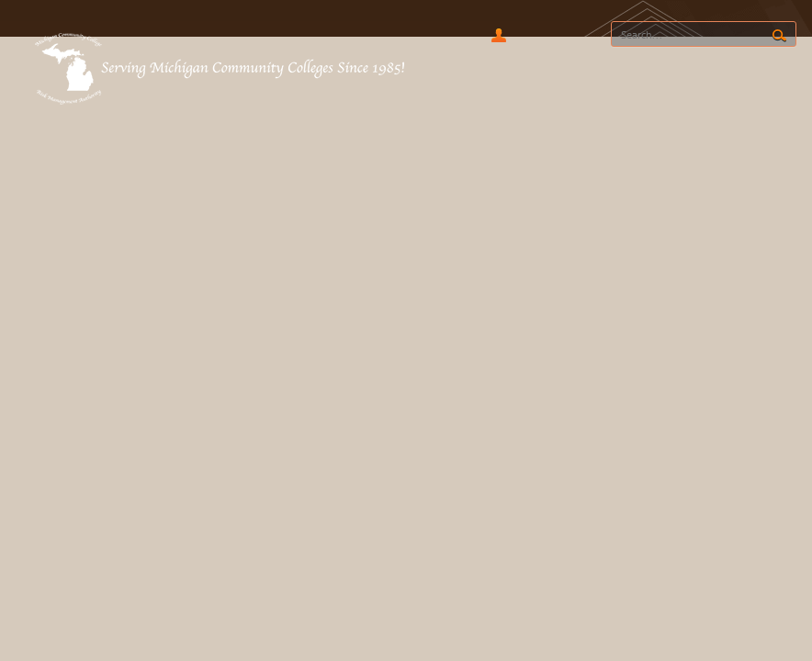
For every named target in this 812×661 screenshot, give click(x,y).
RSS (536, 35)
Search (779, 36)
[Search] (704, 34)
